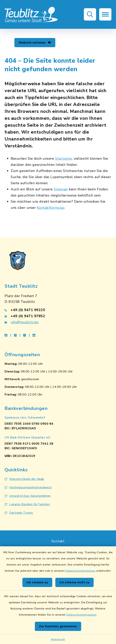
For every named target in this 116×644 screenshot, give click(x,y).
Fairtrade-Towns (19, 513)
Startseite (64, 159)
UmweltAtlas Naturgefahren (28, 496)
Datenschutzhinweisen (81, 571)
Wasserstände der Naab (24, 479)
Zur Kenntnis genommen (58, 626)
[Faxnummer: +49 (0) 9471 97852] (58, 316)
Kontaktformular (51, 208)
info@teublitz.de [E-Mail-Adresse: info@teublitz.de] (25, 322)
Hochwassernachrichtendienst (28, 487)
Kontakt (58, 541)
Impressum (58, 639)
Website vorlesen (35, 43)
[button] (90, 14)
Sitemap (61, 189)
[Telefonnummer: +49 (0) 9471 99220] (58, 310)
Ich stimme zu (37, 582)
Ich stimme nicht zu (75, 582)
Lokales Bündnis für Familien (27, 504)
